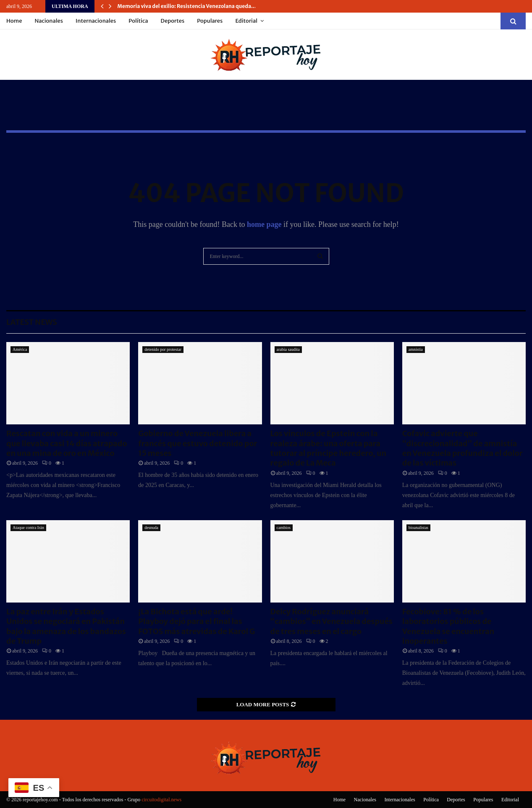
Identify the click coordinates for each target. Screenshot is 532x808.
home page (264, 224)
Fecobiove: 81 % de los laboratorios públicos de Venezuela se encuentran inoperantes (448, 626)
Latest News (32, 322)
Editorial (246, 21)
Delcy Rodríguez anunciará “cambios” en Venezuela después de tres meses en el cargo (332, 621)
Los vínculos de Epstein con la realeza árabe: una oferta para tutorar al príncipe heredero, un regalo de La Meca (329, 448)
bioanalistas (418, 528)
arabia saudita (288, 349)
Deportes (173, 21)
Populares (210, 21)
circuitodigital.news (161, 800)
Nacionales (49, 21)
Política (138, 21)
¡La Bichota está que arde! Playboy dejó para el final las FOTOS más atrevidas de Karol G (197, 621)
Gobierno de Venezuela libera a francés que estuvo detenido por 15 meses (198, 443)
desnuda (151, 528)
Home (14, 21)
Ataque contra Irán (28, 528)
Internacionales (96, 21)
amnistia (416, 349)
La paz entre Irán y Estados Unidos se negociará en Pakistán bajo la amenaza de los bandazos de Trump (66, 626)
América (20, 349)
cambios (284, 528)
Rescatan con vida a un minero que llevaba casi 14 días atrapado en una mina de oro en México (67, 443)
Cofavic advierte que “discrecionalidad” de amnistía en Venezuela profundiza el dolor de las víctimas (463, 448)
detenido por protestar (163, 349)
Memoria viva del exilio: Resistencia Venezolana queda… (187, 6)
